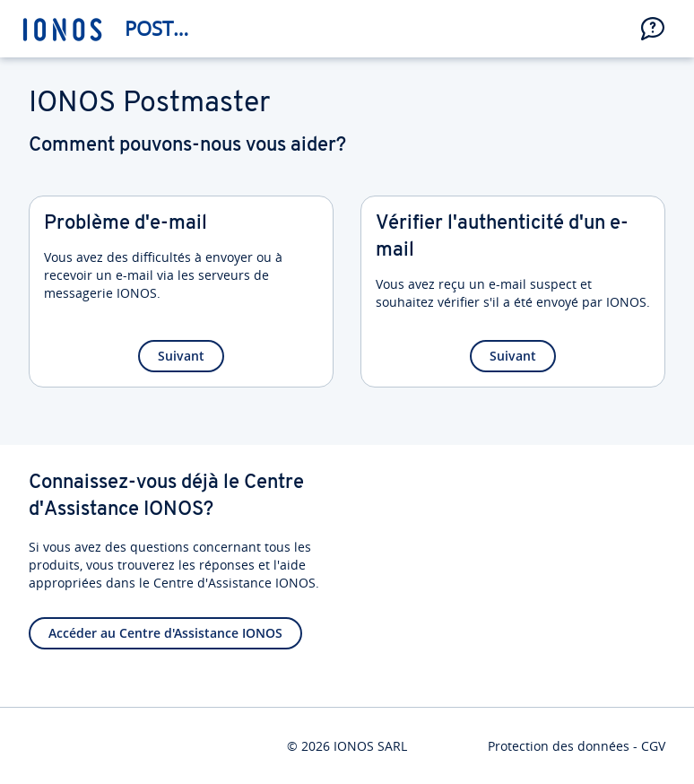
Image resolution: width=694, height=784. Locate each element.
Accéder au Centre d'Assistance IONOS (165, 633)
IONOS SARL (370, 746)
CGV (653, 746)
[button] (653, 29)
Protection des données (559, 746)
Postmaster (166, 28)
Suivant (181, 356)
